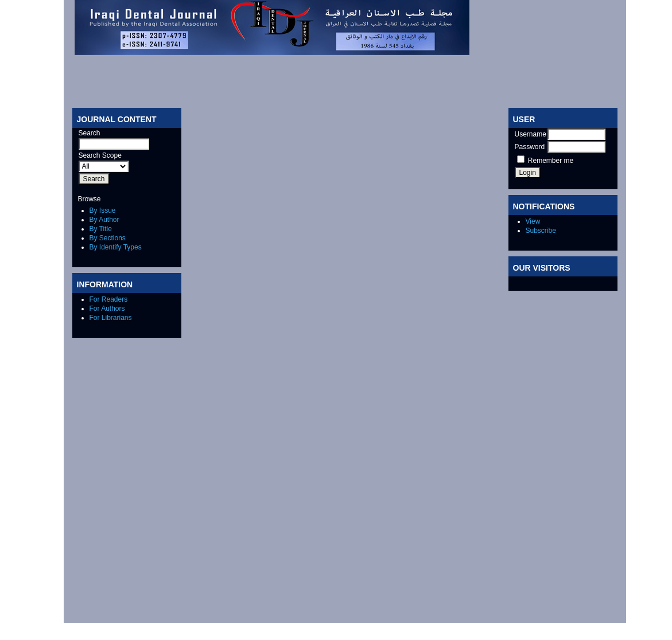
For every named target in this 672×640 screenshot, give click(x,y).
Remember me (551, 161)
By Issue (103, 210)
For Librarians (111, 318)
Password (530, 147)
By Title (101, 229)
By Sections (108, 238)
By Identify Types (116, 247)
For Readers (109, 299)
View (533, 221)
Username (531, 134)
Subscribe (541, 231)
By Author (104, 220)
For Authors (107, 309)
